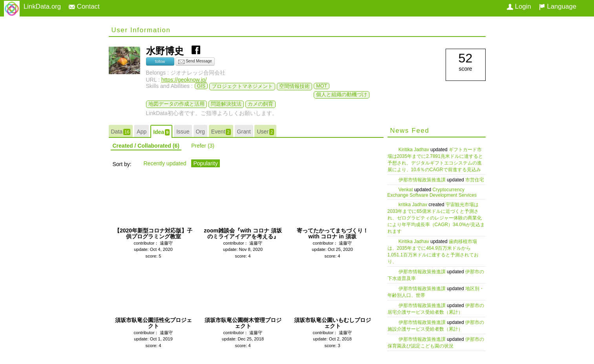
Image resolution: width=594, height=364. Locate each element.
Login (519, 6)
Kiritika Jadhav (414, 150)
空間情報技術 (294, 86)
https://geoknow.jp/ (184, 80)
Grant (244, 132)
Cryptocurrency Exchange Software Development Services (432, 192)
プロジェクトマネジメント (242, 86)
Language (558, 6)
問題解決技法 (226, 104)
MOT (322, 86)
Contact (84, 6)
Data (121, 132)
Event (221, 132)
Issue (183, 132)
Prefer (203, 146)
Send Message (195, 62)
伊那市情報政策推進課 (423, 180)
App (142, 132)
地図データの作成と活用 (176, 104)
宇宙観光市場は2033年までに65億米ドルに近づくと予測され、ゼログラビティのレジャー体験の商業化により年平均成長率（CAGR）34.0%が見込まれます (436, 218)
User (265, 132)
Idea (161, 132)
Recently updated (165, 163)
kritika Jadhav (414, 205)
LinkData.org (42, 6)
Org (200, 132)
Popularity (205, 163)
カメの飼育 (260, 104)
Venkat (406, 190)
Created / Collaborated (146, 146)
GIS (201, 86)
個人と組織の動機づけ (342, 95)
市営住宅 (475, 180)
